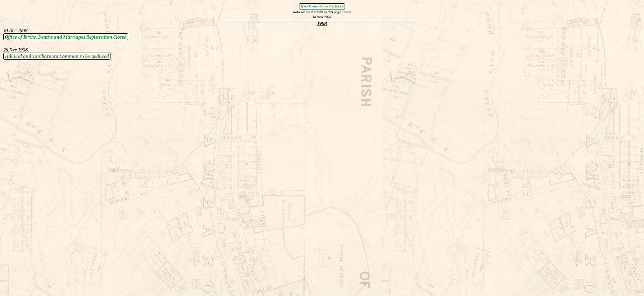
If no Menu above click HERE (322, 6)
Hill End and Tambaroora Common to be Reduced (57, 56)
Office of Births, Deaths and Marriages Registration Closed (66, 37)
